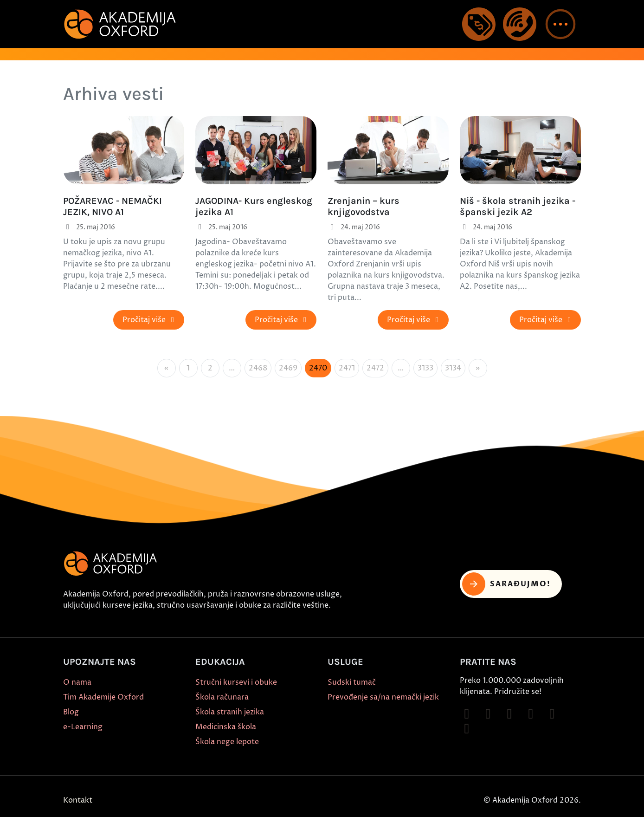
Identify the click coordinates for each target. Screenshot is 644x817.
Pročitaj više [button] (150, 320)
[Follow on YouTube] (531, 714)
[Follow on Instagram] (488, 714)
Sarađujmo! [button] (506, 584)
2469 (288, 368)
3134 (453, 368)
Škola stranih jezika (230, 712)
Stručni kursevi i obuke (236, 682)
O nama (77, 682)
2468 (258, 368)
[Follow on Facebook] (467, 714)
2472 (375, 368)
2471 (347, 368)
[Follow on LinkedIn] (467, 729)
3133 (425, 368)
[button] (560, 24)
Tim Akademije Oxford (103, 697)
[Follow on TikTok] (509, 714)
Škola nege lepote (227, 742)
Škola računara (222, 697)
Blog (71, 712)
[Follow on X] (552, 714)
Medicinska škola (226, 727)
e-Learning (83, 727)
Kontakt (78, 800)
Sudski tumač (352, 682)
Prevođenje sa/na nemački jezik (383, 697)
